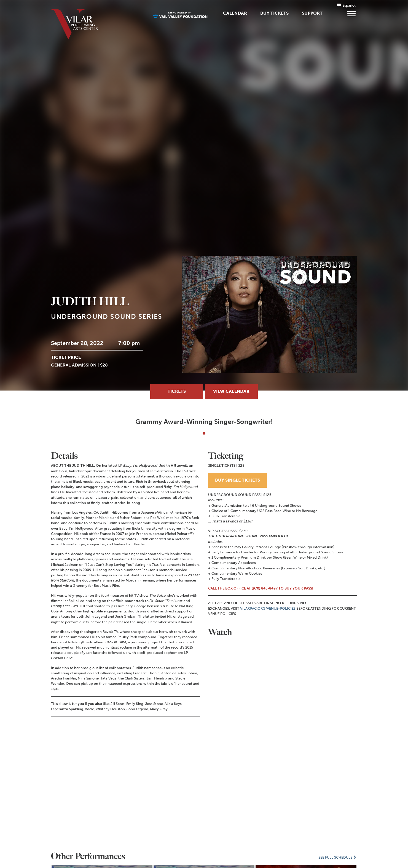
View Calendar (231, 391)
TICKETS (177, 391)
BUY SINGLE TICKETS (237, 480)
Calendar (235, 13)
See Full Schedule (338, 857)
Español (349, 5)
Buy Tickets (274, 13)
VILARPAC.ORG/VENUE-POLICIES (268, 608)
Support (312, 13)
